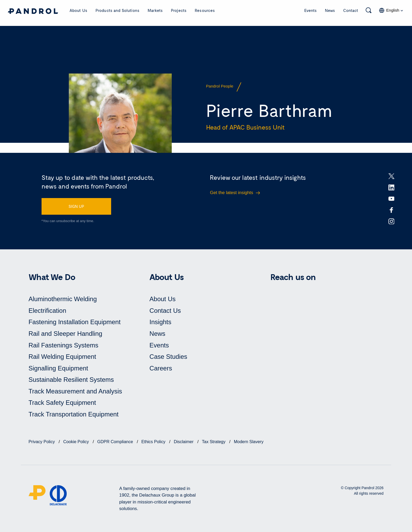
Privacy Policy (42, 442)
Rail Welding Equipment (62, 357)
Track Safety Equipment (62, 403)
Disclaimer (184, 442)
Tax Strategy (214, 442)
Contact (351, 10)
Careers (161, 368)
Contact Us (165, 311)
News (330, 10)
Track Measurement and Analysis (75, 391)
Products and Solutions (117, 10)
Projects (179, 10)
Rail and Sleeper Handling (65, 334)
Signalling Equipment (58, 368)
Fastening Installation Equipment (75, 322)
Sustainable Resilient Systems (71, 380)
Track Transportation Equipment (74, 414)
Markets (155, 10)
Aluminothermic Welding (63, 299)
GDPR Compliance (116, 442)
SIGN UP (76, 206)
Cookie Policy (77, 442)
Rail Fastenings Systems (64, 345)
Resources (205, 10)
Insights (160, 322)
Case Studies (168, 357)
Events (311, 10)
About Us (78, 10)
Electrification (47, 311)
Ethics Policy (154, 442)
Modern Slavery (249, 442)
